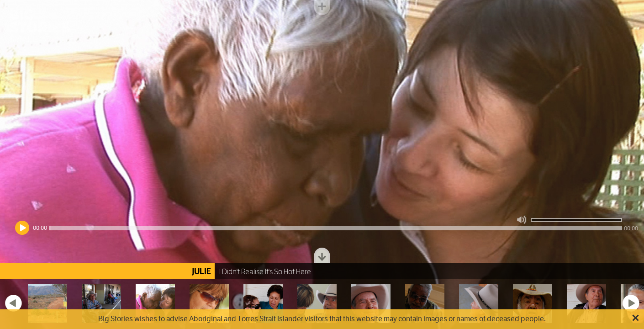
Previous (13, 303)
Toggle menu (322, 8)
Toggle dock (322, 255)
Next (631, 303)
